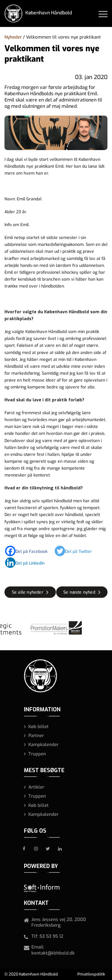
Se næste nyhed (79, 592)
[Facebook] (29, 551)
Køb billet (39, 727)
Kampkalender (43, 745)
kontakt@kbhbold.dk (53, 953)
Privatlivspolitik (91, 974)
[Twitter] (76, 551)
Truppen (37, 754)
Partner (36, 736)
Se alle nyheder (28, 592)
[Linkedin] (28, 563)
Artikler (36, 787)
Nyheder (13, 37)
